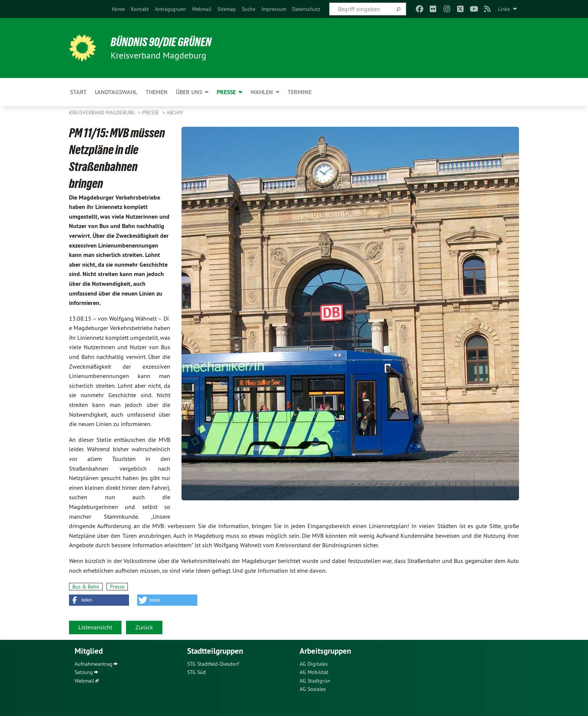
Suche (249, 9)
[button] (99, 600)
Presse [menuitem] (226, 92)
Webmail (202, 9)
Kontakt (140, 9)
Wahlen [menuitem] (262, 92)
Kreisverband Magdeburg (103, 113)
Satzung (84, 672)
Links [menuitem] (504, 9)
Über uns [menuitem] (189, 92)
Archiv (175, 113)
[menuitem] (118, 9)
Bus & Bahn (86, 587)
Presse (151, 113)
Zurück (144, 627)
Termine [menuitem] (300, 92)
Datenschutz (306, 9)
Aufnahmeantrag (94, 664)
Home (118, 9)
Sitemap (227, 9)
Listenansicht (95, 627)
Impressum (274, 9)
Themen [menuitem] (157, 92)
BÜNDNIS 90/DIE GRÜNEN (161, 42)
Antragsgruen (170, 9)
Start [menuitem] (78, 92)
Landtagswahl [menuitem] (116, 92)
